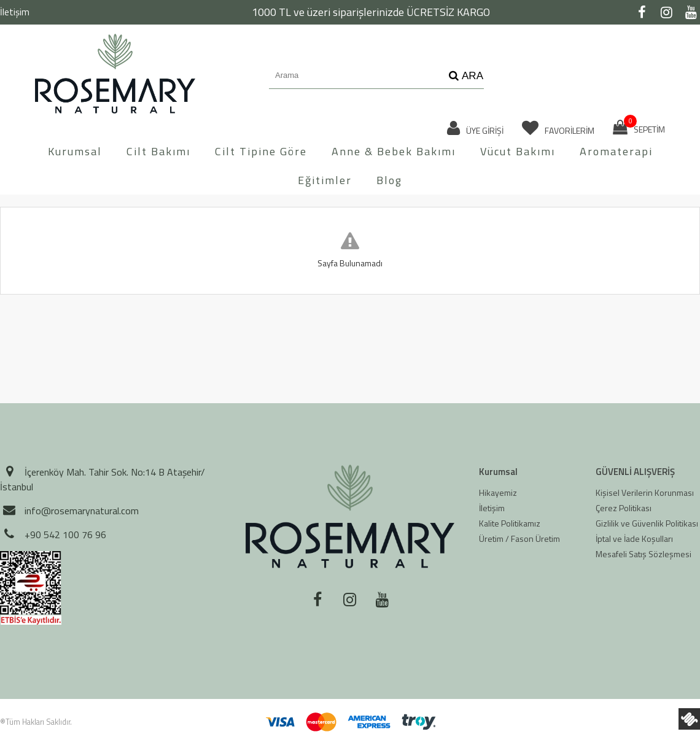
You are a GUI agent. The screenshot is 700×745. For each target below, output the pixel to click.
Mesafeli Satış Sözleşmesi (644, 554)
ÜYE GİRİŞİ (475, 128)
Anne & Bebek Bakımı (394, 151)
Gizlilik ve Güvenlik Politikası (647, 523)
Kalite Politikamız (510, 523)
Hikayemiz (498, 492)
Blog (389, 180)
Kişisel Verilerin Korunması (645, 492)
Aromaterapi (616, 151)
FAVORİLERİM (558, 128)
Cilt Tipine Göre (261, 151)
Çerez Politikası (624, 508)
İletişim (15, 12)
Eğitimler (325, 180)
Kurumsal (75, 151)
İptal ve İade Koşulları (634, 538)
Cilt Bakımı (158, 151)
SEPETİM (639, 128)
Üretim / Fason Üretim (519, 538)
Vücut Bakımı (518, 151)
